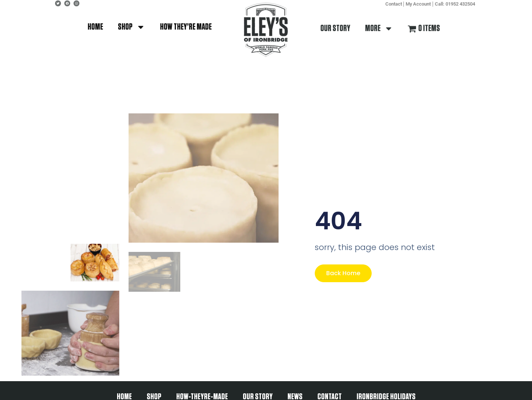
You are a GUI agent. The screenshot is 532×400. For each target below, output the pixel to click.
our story (335, 23)
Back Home (343, 273)
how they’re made (186, 22)
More (379, 23)
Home (95, 22)
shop (132, 22)
